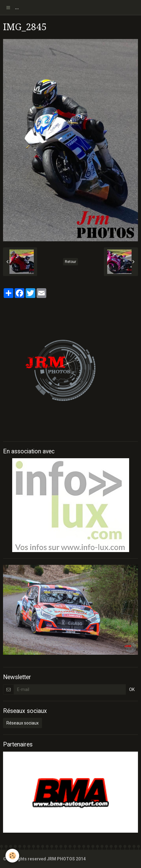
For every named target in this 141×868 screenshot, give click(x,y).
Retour (70, 262)
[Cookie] (12, 856)
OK (132, 689)
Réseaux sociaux (23, 723)
